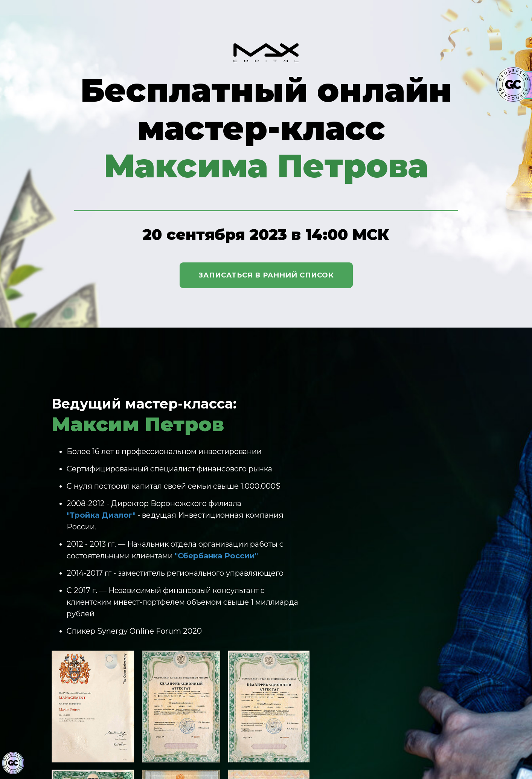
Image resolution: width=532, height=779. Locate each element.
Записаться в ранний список (266, 275)
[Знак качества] (13, 763)
